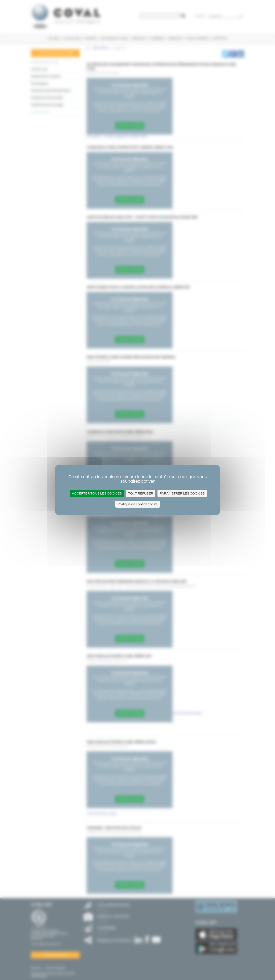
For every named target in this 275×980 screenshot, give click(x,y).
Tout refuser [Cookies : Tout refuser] (141, 493)
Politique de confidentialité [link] (138, 504)
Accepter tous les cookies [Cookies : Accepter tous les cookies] (97, 493)
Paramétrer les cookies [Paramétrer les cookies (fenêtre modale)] (182, 493)
